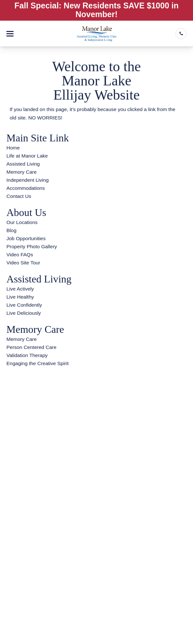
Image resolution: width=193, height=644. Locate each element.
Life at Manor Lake (27, 156)
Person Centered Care (31, 347)
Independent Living (28, 180)
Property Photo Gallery (32, 246)
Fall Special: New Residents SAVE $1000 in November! (96, 10)
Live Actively (20, 289)
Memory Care (22, 172)
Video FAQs (20, 255)
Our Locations (22, 222)
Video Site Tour (23, 263)
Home (13, 148)
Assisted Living (23, 164)
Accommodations (26, 188)
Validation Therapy (27, 355)
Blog (11, 230)
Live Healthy (20, 297)
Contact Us (19, 196)
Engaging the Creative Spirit (38, 363)
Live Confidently (24, 305)
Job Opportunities (26, 238)
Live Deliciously (24, 313)
